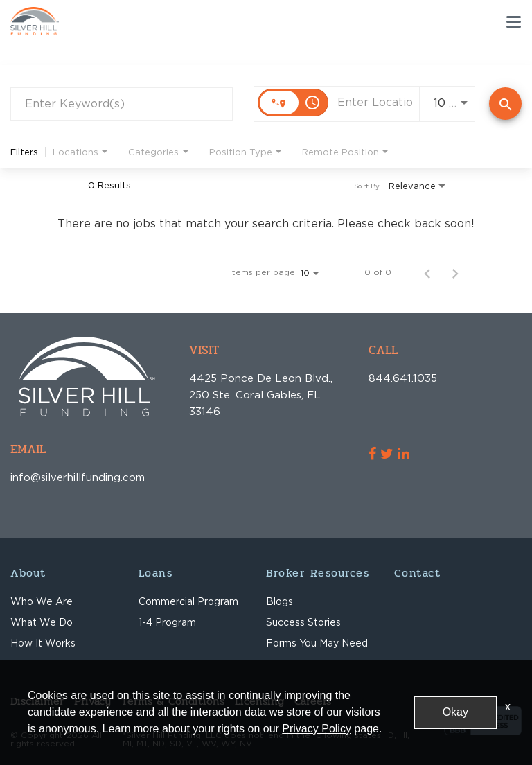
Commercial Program (188, 601)
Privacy (92, 701)
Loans (156, 573)
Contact (418, 573)
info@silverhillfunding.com (33, 477)
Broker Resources (318, 573)
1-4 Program (167, 622)
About (28, 573)
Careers (313, 701)
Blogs (280, 601)
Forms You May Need (317, 643)
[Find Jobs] (505, 104)
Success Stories (303, 622)
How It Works (43, 643)
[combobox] (122, 104)
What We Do (42, 622)
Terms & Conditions (173, 701)
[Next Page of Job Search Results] (455, 272)
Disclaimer (37, 701)
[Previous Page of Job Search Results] (427, 272)
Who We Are (42, 601)
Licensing (259, 701)
